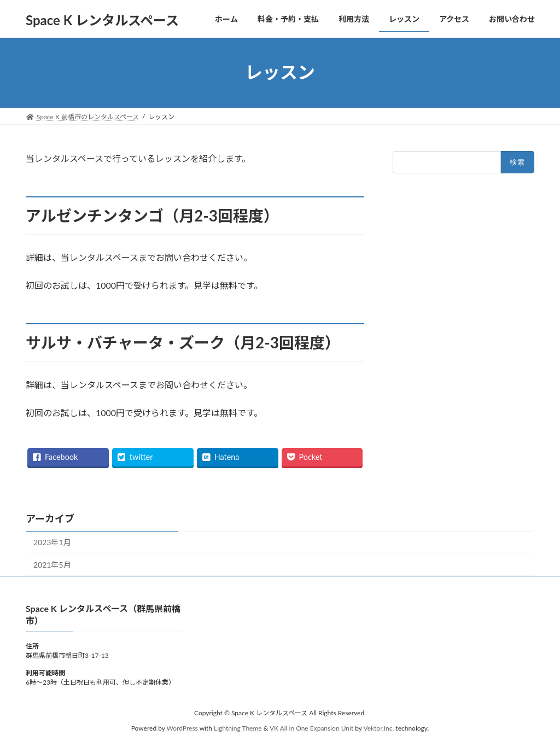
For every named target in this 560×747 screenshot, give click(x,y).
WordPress (182, 728)
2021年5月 (52, 565)
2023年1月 (52, 542)
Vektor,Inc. (378, 728)
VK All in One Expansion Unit (311, 728)
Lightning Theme (238, 728)
